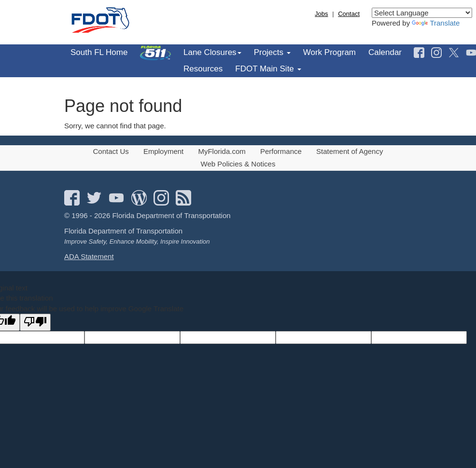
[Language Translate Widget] (422, 13)
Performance (281, 151)
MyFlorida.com (222, 151)
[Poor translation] (35, 322)
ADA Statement (89, 256)
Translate (436, 23)
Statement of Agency (350, 151)
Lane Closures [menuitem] (212, 52)
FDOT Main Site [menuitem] (268, 69)
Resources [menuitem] (203, 69)
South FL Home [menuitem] (99, 52)
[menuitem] (155, 53)
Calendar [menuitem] (385, 52)
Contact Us (111, 151)
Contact (349, 14)
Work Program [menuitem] (329, 52)
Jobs (321, 14)
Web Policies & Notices (238, 164)
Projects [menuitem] (272, 52)
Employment (163, 151)
